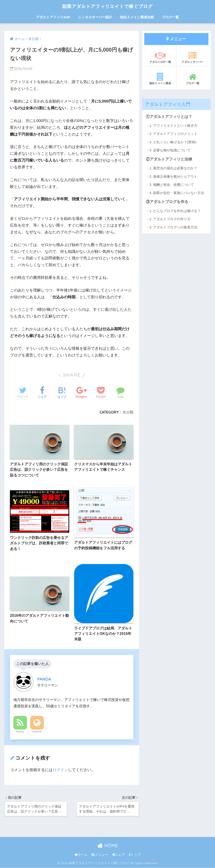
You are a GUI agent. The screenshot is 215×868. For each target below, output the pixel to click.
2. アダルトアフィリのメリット (173, 134)
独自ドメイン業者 (160, 79)
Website (37, 732)
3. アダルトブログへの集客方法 (173, 227)
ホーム (81, 855)
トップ (135, 855)
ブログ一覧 (170, 17)
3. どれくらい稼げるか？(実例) (173, 142)
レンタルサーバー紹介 (95, 17)
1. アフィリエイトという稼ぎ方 (173, 126)
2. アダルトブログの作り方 (170, 219)
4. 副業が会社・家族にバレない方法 (177, 193)
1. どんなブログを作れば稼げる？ (175, 211)
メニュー (100, 855)
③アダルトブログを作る (167, 202)
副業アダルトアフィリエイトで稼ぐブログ (107, 6)
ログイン (60, 770)
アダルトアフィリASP (53, 17)
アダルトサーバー (193, 57)
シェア (118, 855)
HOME (108, 846)
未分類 (128, 412)
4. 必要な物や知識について (170, 150)
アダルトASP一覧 (160, 57)
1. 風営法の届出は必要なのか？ (173, 168)
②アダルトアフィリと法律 (169, 159)
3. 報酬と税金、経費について (172, 185)
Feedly (20, 732)
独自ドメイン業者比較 (137, 17)
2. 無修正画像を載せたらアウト (173, 176)
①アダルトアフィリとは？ (169, 117)
